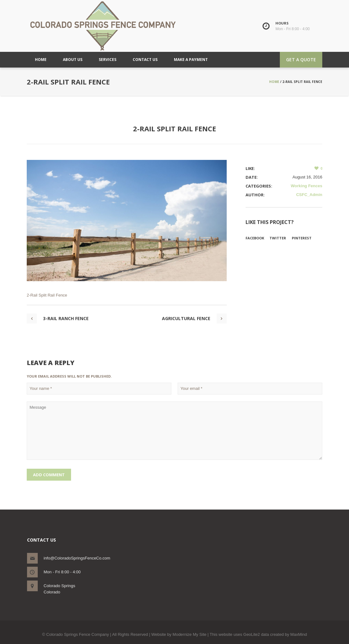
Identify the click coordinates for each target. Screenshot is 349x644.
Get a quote (301, 60)
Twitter (278, 238)
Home (274, 82)
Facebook (255, 238)
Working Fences (307, 186)
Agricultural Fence (186, 318)
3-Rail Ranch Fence (66, 318)
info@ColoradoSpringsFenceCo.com (77, 558)
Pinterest (302, 238)
